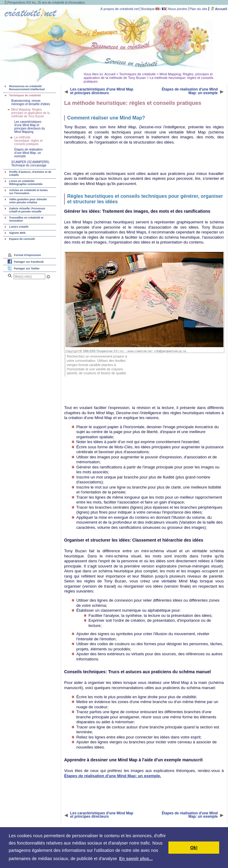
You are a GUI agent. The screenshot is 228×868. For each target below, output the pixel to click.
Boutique (148, 9)
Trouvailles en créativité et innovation (26, 219)
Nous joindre (178, 9)
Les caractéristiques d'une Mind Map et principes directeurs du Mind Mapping (30, 127)
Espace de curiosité (22, 239)
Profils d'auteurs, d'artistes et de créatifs (30, 173)
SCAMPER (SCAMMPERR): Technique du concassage (31, 164)
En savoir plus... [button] (136, 859)
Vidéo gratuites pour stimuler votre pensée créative (28, 201)
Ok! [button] (194, 848)
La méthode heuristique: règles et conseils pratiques (28, 141)
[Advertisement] (104, 158)
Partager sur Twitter (27, 269)
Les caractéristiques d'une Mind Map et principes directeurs (102, 91)
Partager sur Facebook (29, 262)
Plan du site (198, 9)
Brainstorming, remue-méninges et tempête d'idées (31, 102)
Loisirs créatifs (19, 227)
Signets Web (17, 233)
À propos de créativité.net (120, 9)
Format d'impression (28, 255)
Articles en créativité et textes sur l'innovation (28, 192)
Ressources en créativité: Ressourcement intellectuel (27, 88)
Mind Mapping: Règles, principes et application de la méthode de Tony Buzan (30, 113)
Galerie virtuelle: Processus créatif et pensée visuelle (27, 210)
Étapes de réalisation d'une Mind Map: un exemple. (113, 776)
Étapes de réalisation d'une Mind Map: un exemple (28, 153)
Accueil (219, 9)
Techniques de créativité (137, 74)
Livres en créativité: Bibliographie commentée (26, 183)
